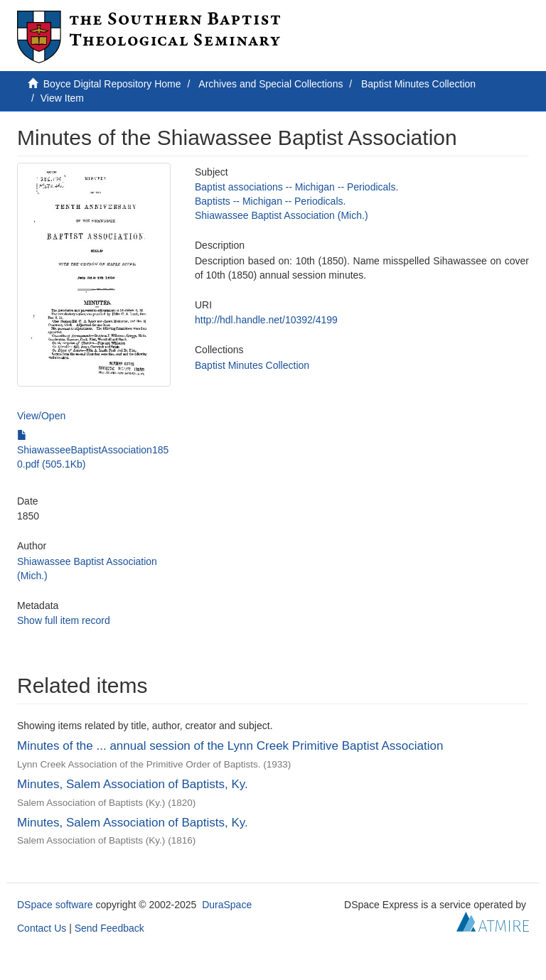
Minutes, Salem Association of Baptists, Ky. (133, 784)
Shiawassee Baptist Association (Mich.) (282, 215)
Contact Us (42, 928)
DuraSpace (227, 905)
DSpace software (55, 905)
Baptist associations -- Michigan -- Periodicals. (296, 187)
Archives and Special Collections (271, 84)
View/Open (41, 416)
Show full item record (64, 620)
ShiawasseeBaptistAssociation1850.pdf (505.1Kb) (93, 450)
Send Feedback (109, 928)
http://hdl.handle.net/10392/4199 (266, 320)
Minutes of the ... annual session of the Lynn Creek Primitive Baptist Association (230, 746)
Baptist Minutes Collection (418, 84)
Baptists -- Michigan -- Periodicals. (270, 201)
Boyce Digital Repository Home (112, 84)
